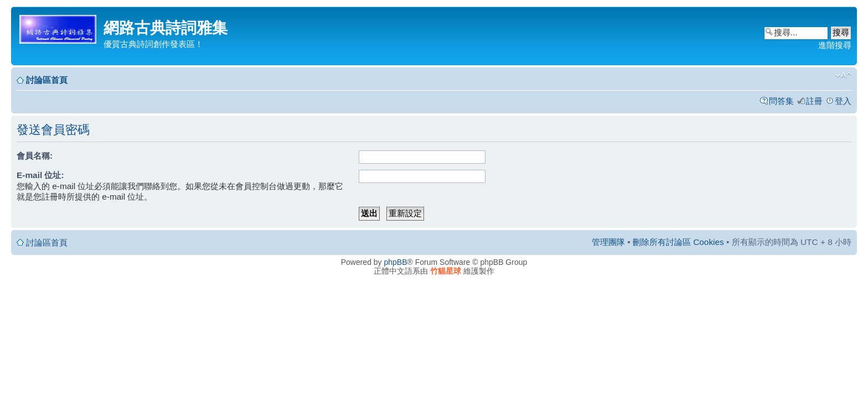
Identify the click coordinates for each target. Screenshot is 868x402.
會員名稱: (35, 156)
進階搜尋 (835, 45)
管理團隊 (608, 242)
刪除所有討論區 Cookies (678, 242)
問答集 (781, 101)
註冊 (814, 101)
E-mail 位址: (40, 175)
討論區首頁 (47, 80)
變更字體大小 (843, 75)
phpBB (396, 262)
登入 (843, 101)
